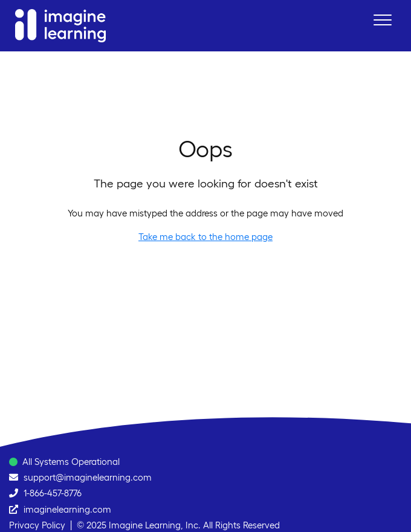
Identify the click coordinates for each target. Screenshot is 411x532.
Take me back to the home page (205, 237)
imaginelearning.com (67, 509)
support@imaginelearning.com (88, 477)
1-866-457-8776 (53, 493)
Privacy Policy (37, 525)
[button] (382, 20)
